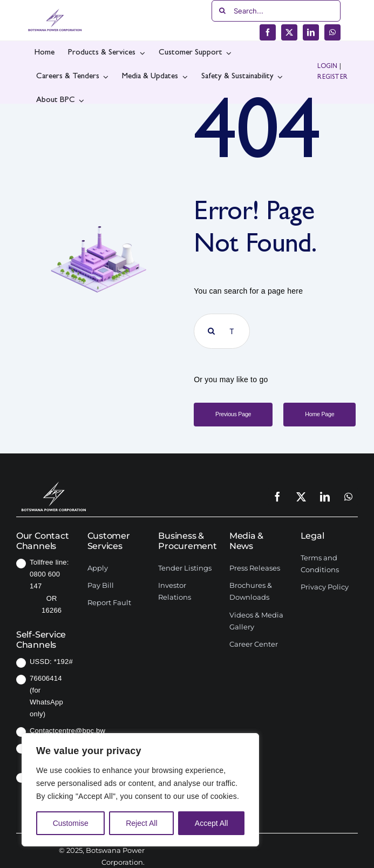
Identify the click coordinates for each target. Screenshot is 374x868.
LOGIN (327, 67)
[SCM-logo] (54, 480)
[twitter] (289, 32)
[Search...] (276, 11)
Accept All (211, 823)
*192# (63, 662)
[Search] (222, 11)
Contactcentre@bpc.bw (67, 731)
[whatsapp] (332, 32)
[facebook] (268, 32)
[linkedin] (311, 32)
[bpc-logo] (55, 13)
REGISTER (332, 78)
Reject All (141, 823)
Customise (71, 823)
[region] (140, 790)
